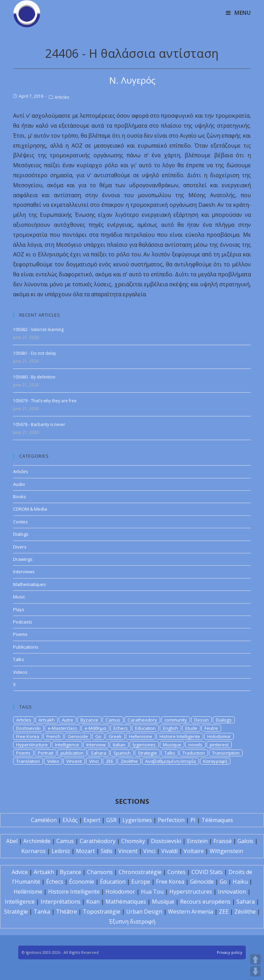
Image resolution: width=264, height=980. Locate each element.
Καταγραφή (215, 761)
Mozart (85, 851)
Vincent (74, 761)
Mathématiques (126, 902)
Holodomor (219, 736)
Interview (96, 745)
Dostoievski (28, 728)
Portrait (46, 753)
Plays (19, 609)
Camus (113, 720)
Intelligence (67, 745)
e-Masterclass (63, 728)
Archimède (37, 841)
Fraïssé (223, 841)
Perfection (171, 820)
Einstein (197, 841)
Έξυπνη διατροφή (132, 922)
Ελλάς (70, 820)
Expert (92, 820)
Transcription (226, 753)
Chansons (100, 872)
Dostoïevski (166, 841)
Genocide (78, 736)
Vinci (94, 761)
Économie (82, 882)
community (176, 720)
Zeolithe (129, 761)
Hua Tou (152, 892)
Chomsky (133, 841)
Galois (245, 841)
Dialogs (21, 534)
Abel (12, 841)
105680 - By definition (34, 377)
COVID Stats (207, 872)
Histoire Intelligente (180, 736)
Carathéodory (98, 841)
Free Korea (28, 736)
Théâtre (67, 912)
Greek (115, 736)
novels (195, 745)
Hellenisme (141, 736)
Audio (19, 484)
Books (20, 497)
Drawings (23, 559)
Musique (172, 745)
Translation (28, 761)
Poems (20, 634)
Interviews (24, 572)
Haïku (240, 882)
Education (145, 728)
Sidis (107, 851)
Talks (19, 659)
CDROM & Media (30, 509)
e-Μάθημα (95, 728)
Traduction (194, 753)
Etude (191, 728)
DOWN (255, 971)
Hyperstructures (191, 892)
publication (72, 753)
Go (98, 736)
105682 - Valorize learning (38, 329)
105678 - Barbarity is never (39, 424)
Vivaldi (169, 851)
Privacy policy (230, 952)
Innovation (232, 892)
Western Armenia (191, 912)
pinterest (219, 745)
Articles (62, 97)
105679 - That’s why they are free (45, 401)
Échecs (55, 882)
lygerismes (144, 745)
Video (53, 761)
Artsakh (47, 720)
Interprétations (60, 902)
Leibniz (61, 851)
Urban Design (144, 912)
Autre (68, 720)
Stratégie (16, 912)
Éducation (113, 882)
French (53, 736)
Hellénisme (28, 892)
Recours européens (205, 902)
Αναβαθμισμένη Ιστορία (170, 761)
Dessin (201, 720)
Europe (141, 882)
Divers (20, 547)
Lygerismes (137, 820)
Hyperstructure (32, 745)
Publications (26, 647)
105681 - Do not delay (35, 353)
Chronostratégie (140, 872)
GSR (111, 820)
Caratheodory (142, 720)
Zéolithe (245, 912)
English (170, 728)
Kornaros (34, 851)
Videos (20, 672)
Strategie (147, 753)
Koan (93, 902)
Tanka (42, 912)
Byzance (89, 720)
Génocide (202, 882)
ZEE (110, 761)
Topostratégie (102, 912)
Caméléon (44, 820)
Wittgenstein (226, 851)
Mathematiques (30, 584)
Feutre (211, 728)
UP (255, 959)
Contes (20, 522)
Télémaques (217, 820)
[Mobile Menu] (238, 13)
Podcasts (23, 622)
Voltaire (194, 851)
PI (193, 820)
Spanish (122, 753)
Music (19, 597)
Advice (20, 872)
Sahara (98, 753)
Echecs (121, 728)
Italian (119, 745)
